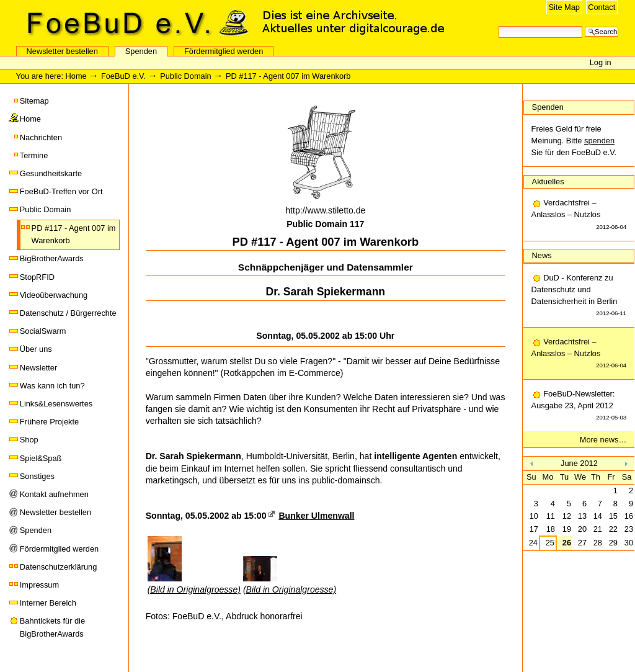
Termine (34, 155)
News (542, 255)
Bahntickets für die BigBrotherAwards (52, 627)
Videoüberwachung (54, 295)
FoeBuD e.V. (133, 23)
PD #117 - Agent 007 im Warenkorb (74, 234)
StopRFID (37, 277)
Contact (602, 7)
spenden (599, 141)
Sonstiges (37, 476)
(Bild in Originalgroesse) (194, 589)
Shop (29, 440)
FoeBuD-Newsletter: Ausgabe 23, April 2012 (579, 406)
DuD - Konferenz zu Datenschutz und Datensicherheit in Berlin (579, 296)
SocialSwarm (43, 331)
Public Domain (186, 76)
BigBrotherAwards (52, 258)
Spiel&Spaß (41, 458)
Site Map (564, 7)
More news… (603, 440)
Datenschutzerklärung (58, 567)
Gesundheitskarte (51, 173)
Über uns (36, 349)
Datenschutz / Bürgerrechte (68, 313)
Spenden (141, 51)
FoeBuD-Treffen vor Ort (61, 191)
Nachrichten (41, 137)
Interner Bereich (48, 603)
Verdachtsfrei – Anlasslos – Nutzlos (579, 215)
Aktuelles (548, 181)
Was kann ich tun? (52, 386)
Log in (601, 62)
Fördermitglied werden (224, 51)
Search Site (498, 25)
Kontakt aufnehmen (54, 494)
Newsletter (38, 368)
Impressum (39, 585)
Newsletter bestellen (62, 51)
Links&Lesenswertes (56, 404)
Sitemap (34, 101)
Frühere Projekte (49, 422)
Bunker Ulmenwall (316, 516)
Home (76, 76)
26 (567, 543)
